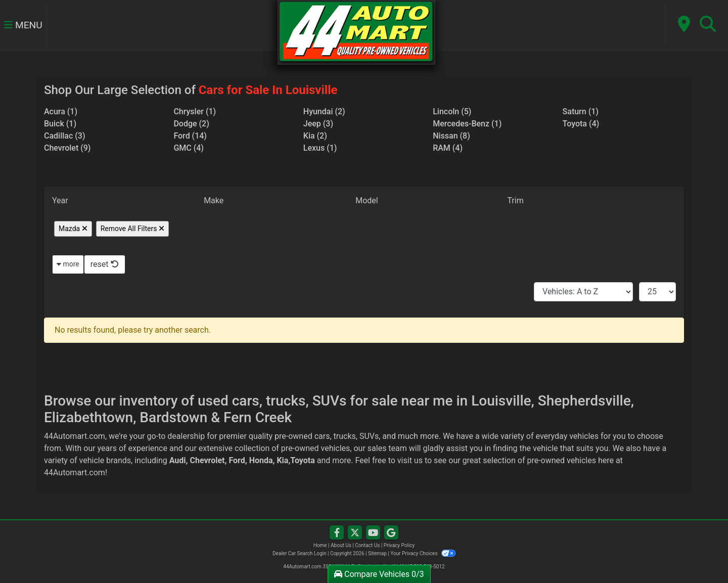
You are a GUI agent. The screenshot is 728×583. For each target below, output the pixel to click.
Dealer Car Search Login (300, 553)
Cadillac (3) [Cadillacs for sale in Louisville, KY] (65, 136)
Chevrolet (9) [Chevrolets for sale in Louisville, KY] (67, 148)
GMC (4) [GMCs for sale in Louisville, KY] (189, 148)
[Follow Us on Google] (391, 533)
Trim (515, 200)
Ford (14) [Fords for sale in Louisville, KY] (190, 136)
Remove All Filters (132, 229)
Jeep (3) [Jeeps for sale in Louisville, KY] (318, 124)
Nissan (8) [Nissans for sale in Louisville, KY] (451, 136)
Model (367, 200)
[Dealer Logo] (356, 32)
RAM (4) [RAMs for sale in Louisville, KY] (448, 148)
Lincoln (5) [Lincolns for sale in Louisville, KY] (452, 111)
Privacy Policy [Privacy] (399, 545)
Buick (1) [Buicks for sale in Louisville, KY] (60, 124)
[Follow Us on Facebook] (337, 533)
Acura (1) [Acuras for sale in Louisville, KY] (61, 111)
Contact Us (367, 545)
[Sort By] (583, 292)
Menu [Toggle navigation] (23, 26)
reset (105, 264)
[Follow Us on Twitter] (355, 533)
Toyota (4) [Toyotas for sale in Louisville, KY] (581, 124)
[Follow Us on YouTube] (373, 533)
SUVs (369, 436)
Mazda (73, 229)
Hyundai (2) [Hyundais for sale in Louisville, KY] (324, 111)
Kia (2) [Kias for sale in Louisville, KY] (315, 136)
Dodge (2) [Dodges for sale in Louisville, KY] (191, 124)
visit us (410, 460)
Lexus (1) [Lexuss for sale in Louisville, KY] (320, 148)
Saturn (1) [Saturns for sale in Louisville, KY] (581, 111)
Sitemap (377, 553)
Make (214, 200)
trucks (345, 436)
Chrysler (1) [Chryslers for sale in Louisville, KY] (195, 111)
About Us (341, 545)
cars (322, 436)
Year (60, 200)
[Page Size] (657, 292)
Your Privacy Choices (423, 553)
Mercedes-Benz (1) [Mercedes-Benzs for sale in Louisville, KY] (467, 124)
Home (320, 545)
